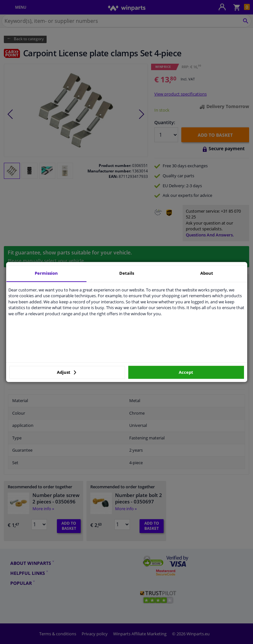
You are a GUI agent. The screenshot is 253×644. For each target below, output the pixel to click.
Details (127, 273)
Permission (46, 273)
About (207, 273)
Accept (186, 372)
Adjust (67, 372)
